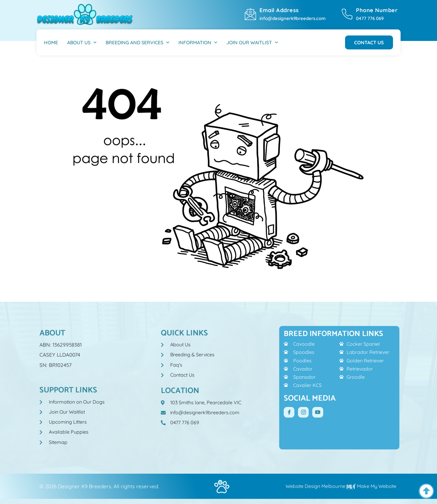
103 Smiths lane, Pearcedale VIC (206, 402)
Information (198, 42)
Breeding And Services (137, 42)
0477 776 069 (370, 18)
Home (51, 42)
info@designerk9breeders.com (293, 18)
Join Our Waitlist (252, 42)
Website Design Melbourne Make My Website (341, 486)
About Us (82, 42)
